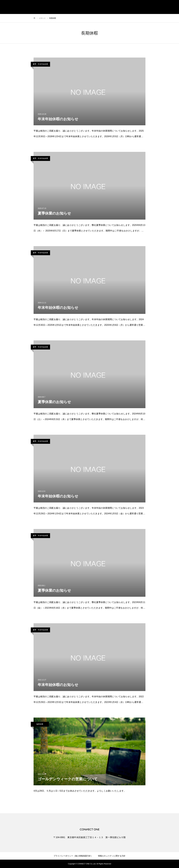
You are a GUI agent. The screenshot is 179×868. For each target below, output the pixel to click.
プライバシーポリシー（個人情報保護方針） (73, 856)
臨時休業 (40, 724)
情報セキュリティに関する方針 (112, 856)
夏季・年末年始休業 (40, 64)
